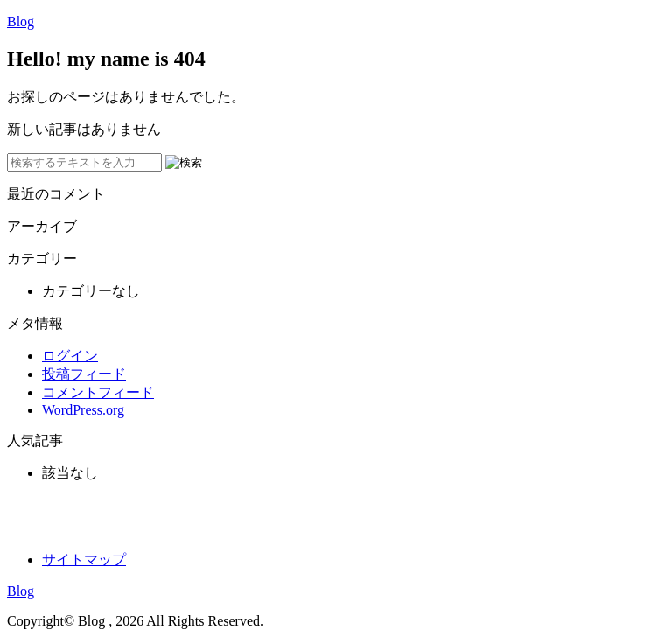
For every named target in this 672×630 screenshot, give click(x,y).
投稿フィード (84, 374)
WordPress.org (83, 410)
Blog (21, 21)
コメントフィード (98, 392)
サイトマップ (84, 560)
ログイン (70, 356)
